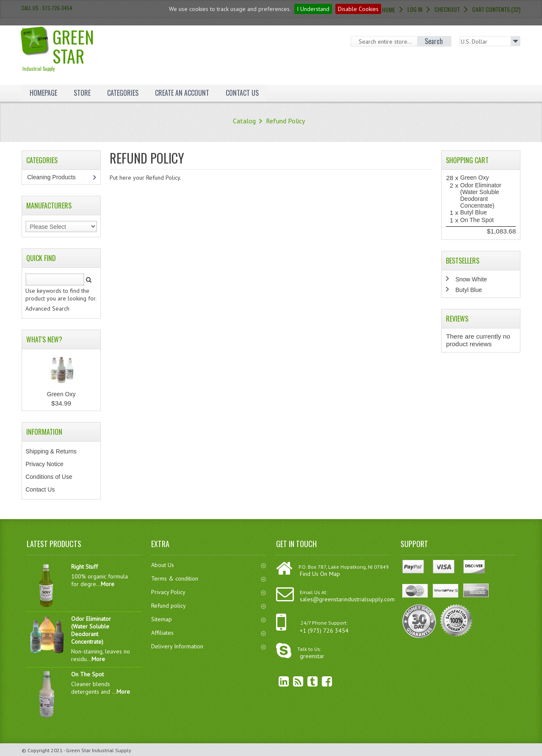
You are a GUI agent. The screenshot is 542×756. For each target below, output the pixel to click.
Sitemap (209, 619)
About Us (209, 565)
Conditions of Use (49, 477)
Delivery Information (209, 646)
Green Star (72, 48)
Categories (123, 93)
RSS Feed (292, 681)
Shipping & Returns (51, 451)
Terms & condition (209, 578)
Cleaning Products (56, 177)
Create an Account (182, 93)
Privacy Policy (209, 592)
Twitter (306, 681)
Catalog (244, 121)
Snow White (471, 279)
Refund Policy (285, 121)
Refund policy (209, 606)
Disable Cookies (358, 9)
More (108, 584)
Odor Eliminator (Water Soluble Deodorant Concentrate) (481, 195)
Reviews (457, 319)
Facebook (321, 681)
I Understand (313, 9)
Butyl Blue (474, 212)
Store (82, 93)
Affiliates (209, 633)
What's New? (44, 339)
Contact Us (242, 93)
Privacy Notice (44, 464)
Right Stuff (84, 567)
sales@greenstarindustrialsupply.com (347, 599)
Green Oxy (61, 394)
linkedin (277, 681)
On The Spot (477, 220)
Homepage (43, 93)
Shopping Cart (467, 160)
